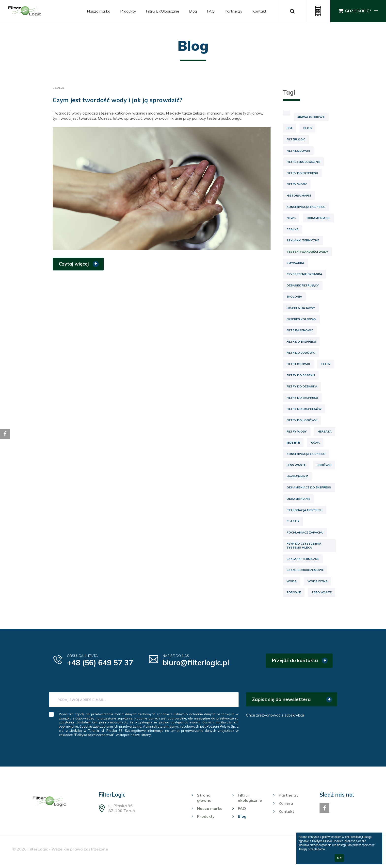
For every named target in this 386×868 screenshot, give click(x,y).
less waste (296, 465)
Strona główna (204, 798)
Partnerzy (233, 11)
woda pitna (318, 581)
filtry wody (297, 431)
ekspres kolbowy (301, 319)
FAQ (210, 11)
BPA (289, 128)
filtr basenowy (300, 330)
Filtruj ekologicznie (303, 162)
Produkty (128, 11)
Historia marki (299, 195)
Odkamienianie (318, 218)
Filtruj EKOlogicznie (162, 11)
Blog (193, 11)
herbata (325, 431)
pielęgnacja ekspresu (305, 510)
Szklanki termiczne (303, 240)
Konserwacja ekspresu (306, 207)
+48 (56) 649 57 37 (100, 663)
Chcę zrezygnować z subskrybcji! (275, 715)
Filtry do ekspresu (302, 173)
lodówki (324, 465)
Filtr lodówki (298, 151)
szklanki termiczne (303, 559)
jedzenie (293, 442)
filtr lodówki (298, 364)
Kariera (286, 803)
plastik (293, 521)
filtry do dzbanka (302, 386)
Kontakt (259, 11)
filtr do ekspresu (301, 342)
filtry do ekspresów (304, 409)
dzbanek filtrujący (303, 285)
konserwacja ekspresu (306, 454)
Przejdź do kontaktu (295, 660)
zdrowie (294, 592)
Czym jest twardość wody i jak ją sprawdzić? (118, 100)
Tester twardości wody (307, 252)
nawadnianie (297, 476)
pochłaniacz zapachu (305, 532)
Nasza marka (98, 11)
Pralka (293, 229)
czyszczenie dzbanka (304, 274)
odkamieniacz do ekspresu (309, 487)
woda (292, 581)
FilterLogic (296, 139)
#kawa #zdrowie (311, 117)
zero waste (322, 592)
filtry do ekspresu (302, 398)
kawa (315, 442)
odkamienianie (298, 499)
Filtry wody (297, 184)
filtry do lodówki (302, 420)
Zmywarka (295, 263)
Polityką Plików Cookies (328, 841)
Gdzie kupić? (358, 11)
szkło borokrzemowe (305, 570)
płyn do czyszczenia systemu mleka (304, 545)
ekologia (294, 296)
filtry (326, 364)
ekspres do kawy (301, 308)
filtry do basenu (301, 375)
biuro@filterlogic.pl (196, 663)
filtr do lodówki (301, 353)
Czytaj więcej (74, 264)
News (291, 218)
